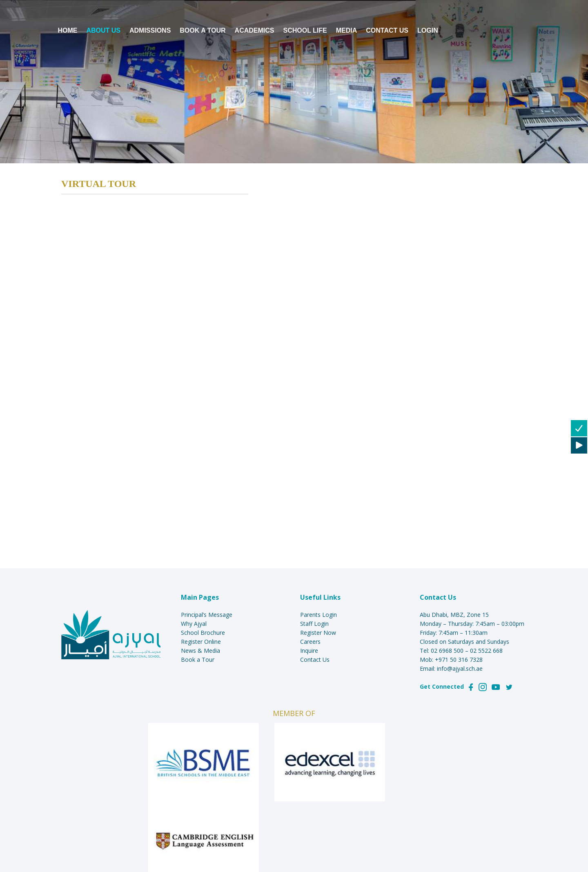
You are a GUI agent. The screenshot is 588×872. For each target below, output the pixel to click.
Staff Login (314, 624)
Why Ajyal (194, 624)
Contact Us (315, 660)
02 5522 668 (486, 651)
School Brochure (203, 633)
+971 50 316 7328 (459, 660)
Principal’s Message (207, 615)
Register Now (318, 633)
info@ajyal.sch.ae (460, 668)
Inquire (309, 651)
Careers (310, 642)
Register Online (201, 642)
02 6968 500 (447, 651)
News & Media (200, 651)
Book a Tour (198, 660)
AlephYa (303, 827)
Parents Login (318, 615)
